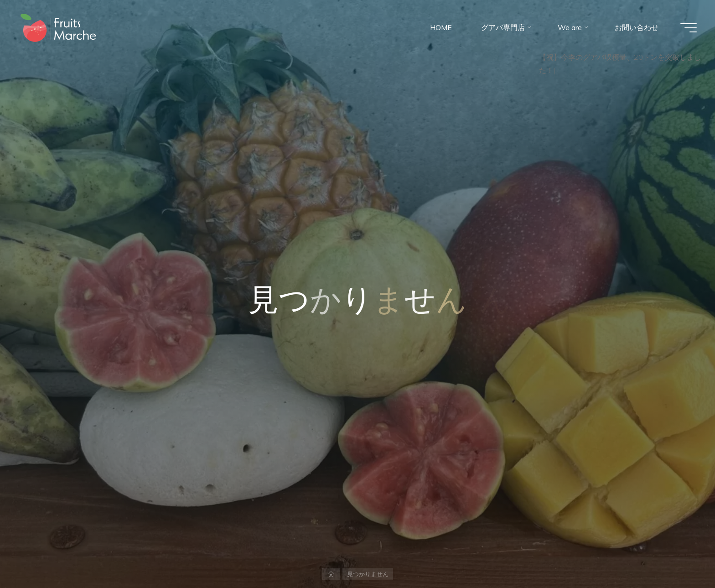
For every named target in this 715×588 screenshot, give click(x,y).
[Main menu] (689, 28)
